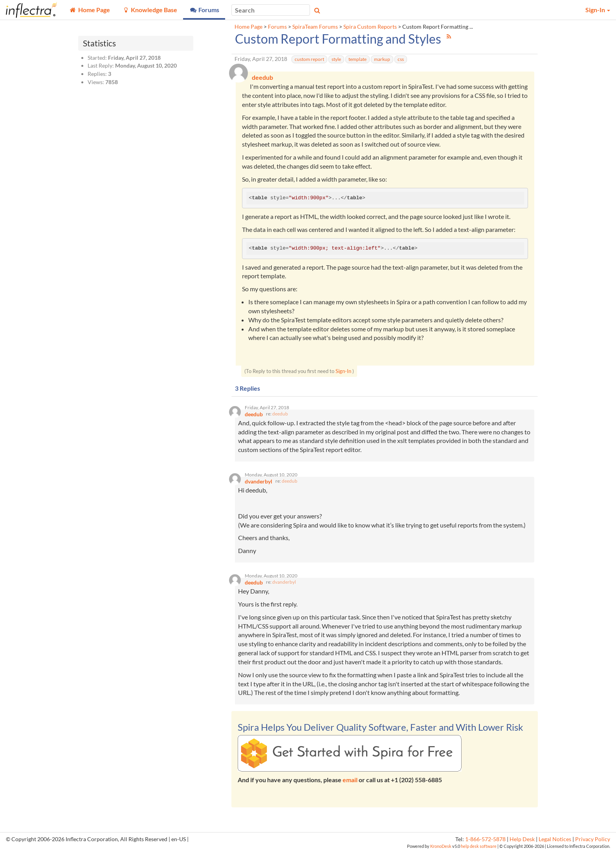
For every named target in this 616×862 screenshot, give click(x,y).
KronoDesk (441, 856)
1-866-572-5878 (485, 849)
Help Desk (522, 849)
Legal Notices (555, 849)
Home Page (248, 27)
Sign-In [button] (598, 10)
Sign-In (343, 373)
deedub (280, 418)
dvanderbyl (284, 592)
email (350, 789)
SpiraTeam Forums (315, 27)
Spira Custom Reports (370, 27)
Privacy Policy (593, 849)
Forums (277, 27)
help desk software (479, 856)
